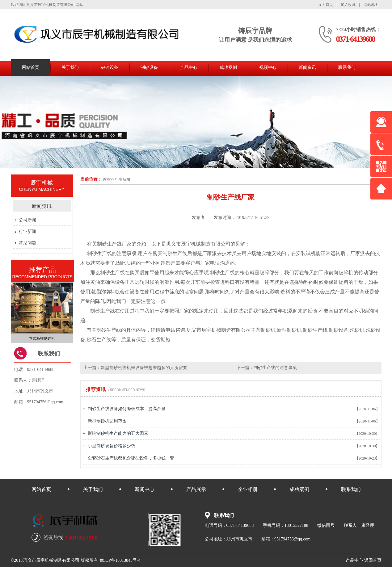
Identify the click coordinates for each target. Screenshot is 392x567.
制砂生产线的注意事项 (275, 368)
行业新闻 (123, 179)
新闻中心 (145, 489)
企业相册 (248, 489)
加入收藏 (348, 5)
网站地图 (371, 5)
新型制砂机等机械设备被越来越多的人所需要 (144, 368)
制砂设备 (149, 67)
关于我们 (70, 67)
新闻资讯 (307, 67)
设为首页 (326, 5)
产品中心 (189, 67)
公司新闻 (27, 220)
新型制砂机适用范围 (107, 421)
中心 (354, 560)
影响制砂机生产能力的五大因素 (118, 433)
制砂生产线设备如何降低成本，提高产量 (127, 409)
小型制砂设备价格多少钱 (112, 446)
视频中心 (268, 67)
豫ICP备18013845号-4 (120, 560)
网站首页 (31, 67)
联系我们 (347, 67)
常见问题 (27, 243)
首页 (107, 179)
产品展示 (196, 489)
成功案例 (228, 67)
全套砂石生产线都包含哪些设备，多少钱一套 (131, 458)
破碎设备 (110, 67)
